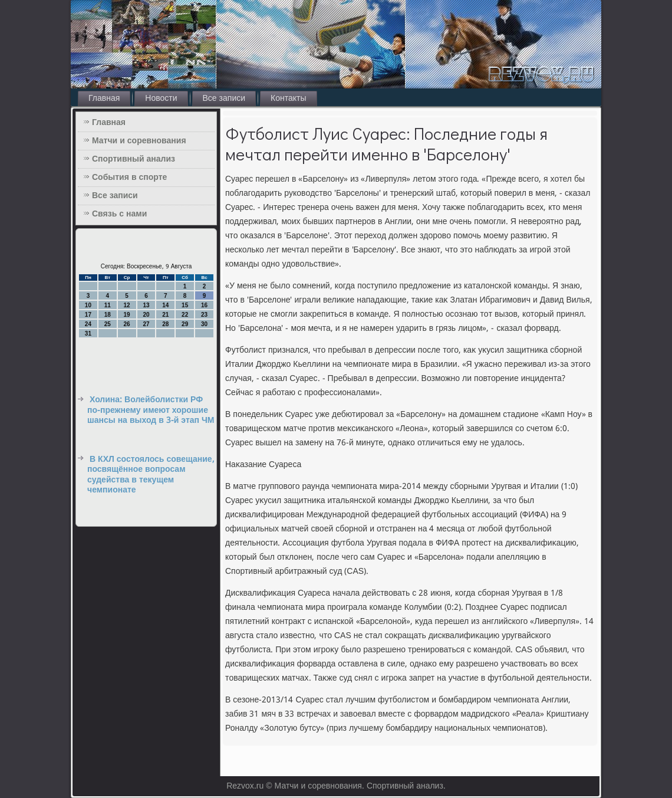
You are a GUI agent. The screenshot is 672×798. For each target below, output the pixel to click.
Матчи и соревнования (139, 141)
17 (88, 315)
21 (165, 315)
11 (108, 305)
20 (146, 315)
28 (165, 324)
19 (127, 315)
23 (204, 315)
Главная (104, 98)
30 (204, 324)
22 (185, 315)
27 (146, 324)
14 (165, 305)
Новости (161, 98)
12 (127, 305)
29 (185, 324)
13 (146, 305)
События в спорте (129, 178)
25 (108, 324)
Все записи (224, 98)
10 (88, 305)
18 (108, 315)
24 (88, 324)
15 (185, 305)
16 (204, 305)
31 (88, 334)
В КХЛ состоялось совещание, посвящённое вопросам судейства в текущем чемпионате (151, 475)
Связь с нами (119, 214)
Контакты (288, 98)
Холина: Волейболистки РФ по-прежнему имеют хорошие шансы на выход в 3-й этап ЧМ (151, 410)
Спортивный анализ (134, 159)
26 (127, 324)
